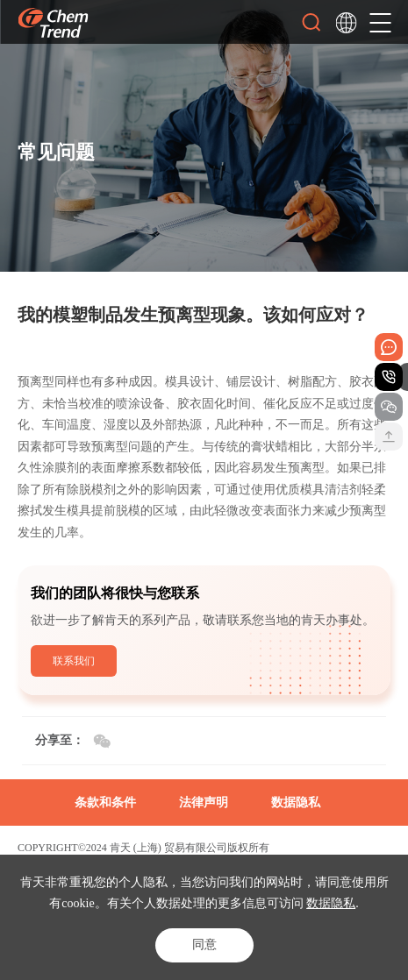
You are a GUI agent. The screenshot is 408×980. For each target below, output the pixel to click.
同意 (204, 944)
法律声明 (204, 802)
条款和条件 (105, 802)
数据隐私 (331, 903)
